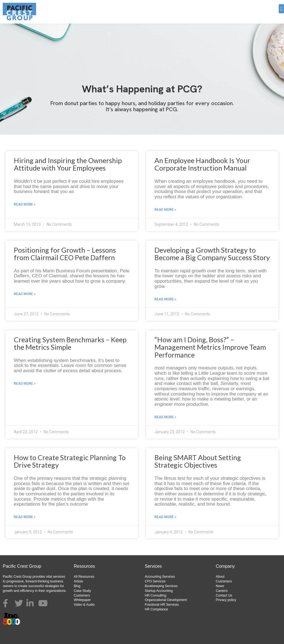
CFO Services (155, 581)
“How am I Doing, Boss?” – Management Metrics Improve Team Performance (210, 347)
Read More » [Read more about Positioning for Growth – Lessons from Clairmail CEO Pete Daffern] (25, 294)
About (220, 577)
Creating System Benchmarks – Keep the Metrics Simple (70, 343)
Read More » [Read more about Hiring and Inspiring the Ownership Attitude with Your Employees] (25, 204)
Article (78, 581)
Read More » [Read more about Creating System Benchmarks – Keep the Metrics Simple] (25, 384)
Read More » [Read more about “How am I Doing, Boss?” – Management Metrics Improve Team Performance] (165, 417)
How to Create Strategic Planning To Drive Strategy (70, 461)
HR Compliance (156, 609)
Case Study (82, 591)
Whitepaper (82, 600)
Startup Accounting (159, 591)
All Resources (84, 577)
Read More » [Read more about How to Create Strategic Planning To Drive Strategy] (25, 517)
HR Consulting (155, 595)
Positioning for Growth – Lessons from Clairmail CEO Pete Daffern (65, 254)
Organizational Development (166, 600)
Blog (77, 586)
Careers (222, 591)
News (220, 586)
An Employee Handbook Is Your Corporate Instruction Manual (202, 164)
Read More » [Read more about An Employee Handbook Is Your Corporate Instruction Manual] (165, 210)
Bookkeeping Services (161, 586)
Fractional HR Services (162, 605)
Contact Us (224, 595)
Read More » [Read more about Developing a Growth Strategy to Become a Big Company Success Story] (165, 299)
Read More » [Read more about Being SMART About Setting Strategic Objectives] (165, 517)
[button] (281, 9)
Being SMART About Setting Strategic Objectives (198, 461)
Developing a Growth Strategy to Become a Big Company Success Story (212, 254)
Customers (82, 595)
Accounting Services (160, 577)
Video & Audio (84, 605)
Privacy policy (226, 600)
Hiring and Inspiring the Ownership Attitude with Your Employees (68, 164)
